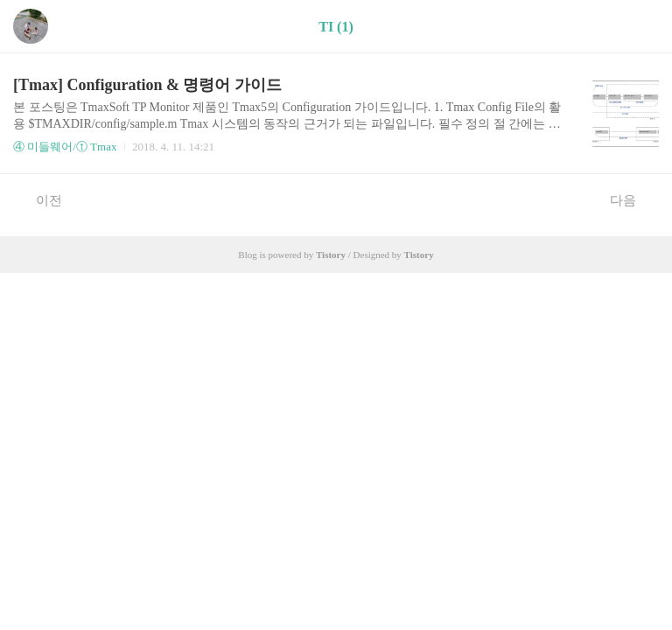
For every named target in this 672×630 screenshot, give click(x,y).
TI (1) (336, 27)
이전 (40, 199)
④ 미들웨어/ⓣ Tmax (65, 147)
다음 (632, 199)
